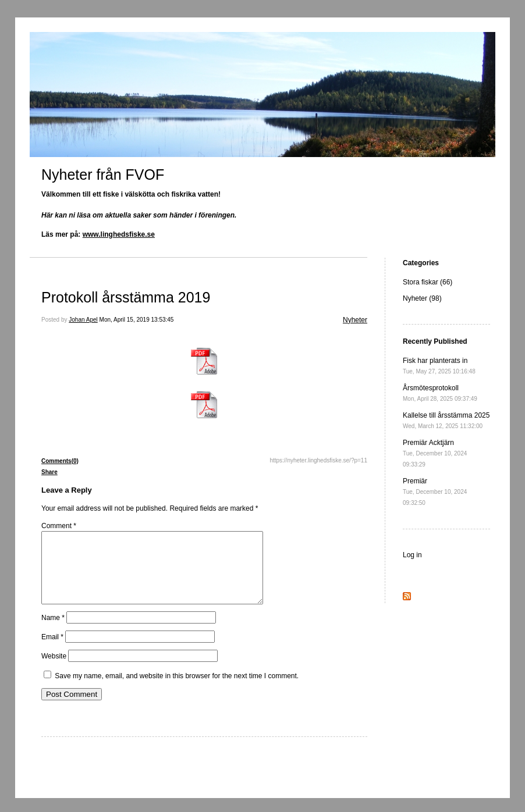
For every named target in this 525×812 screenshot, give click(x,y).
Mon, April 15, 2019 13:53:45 (137, 320)
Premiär (435, 492)
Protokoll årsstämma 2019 (126, 297)
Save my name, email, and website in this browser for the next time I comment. (177, 690)
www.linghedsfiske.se (119, 234)
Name (53, 632)
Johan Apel (83, 320)
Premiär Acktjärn (435, 453)
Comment (59, 526)
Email (52, 651)
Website (54, 670)
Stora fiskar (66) (428, 282)
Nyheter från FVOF (103, 174)
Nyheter (355, 320)
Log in (412, 555)
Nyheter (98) (422, 298)
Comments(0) (60, 461)
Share (49, 472)
